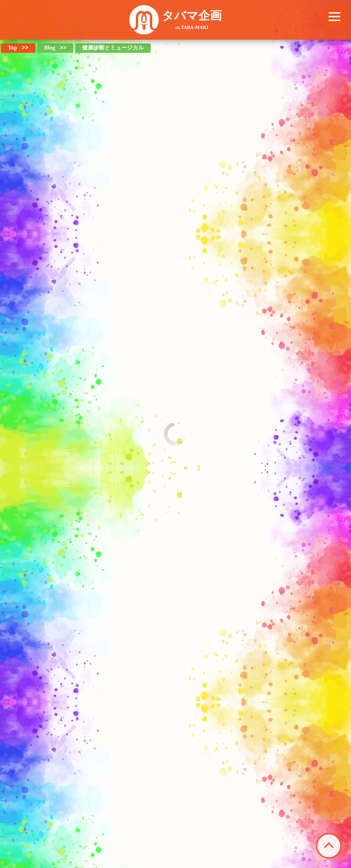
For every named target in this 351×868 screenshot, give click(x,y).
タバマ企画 (192, 20)
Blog (50, 48)
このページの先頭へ (329, 846)
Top (13, 48)
